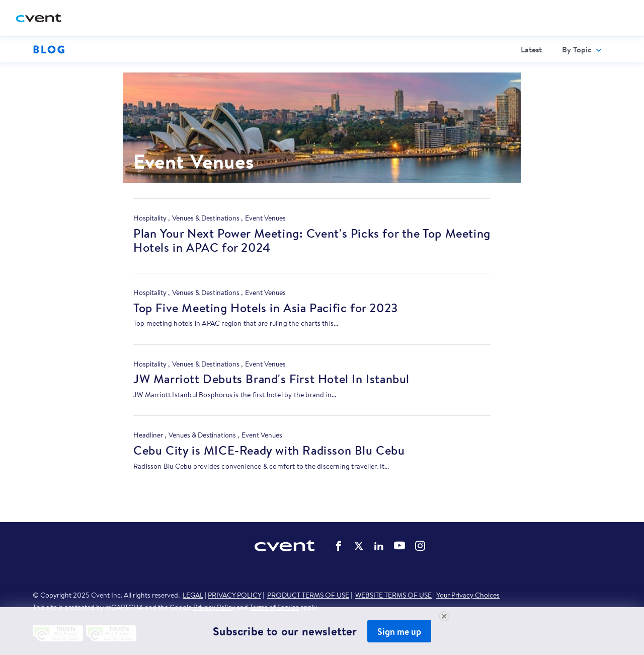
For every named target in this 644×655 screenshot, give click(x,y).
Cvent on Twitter (359, 546)
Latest (531, 49)
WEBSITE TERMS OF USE (393, 595)
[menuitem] (531, 49)
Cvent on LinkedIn (379, 546)
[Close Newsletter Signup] (444, 616)
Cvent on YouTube (399, 545)
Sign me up (399, 632)
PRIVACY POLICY (234, 595)
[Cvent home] (42, 18)
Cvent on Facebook (339, 546)
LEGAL (193, 595)
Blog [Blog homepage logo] (49, 49)
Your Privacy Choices (468, 595)
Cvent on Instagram (420, 546)
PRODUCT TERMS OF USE (308, 595)
